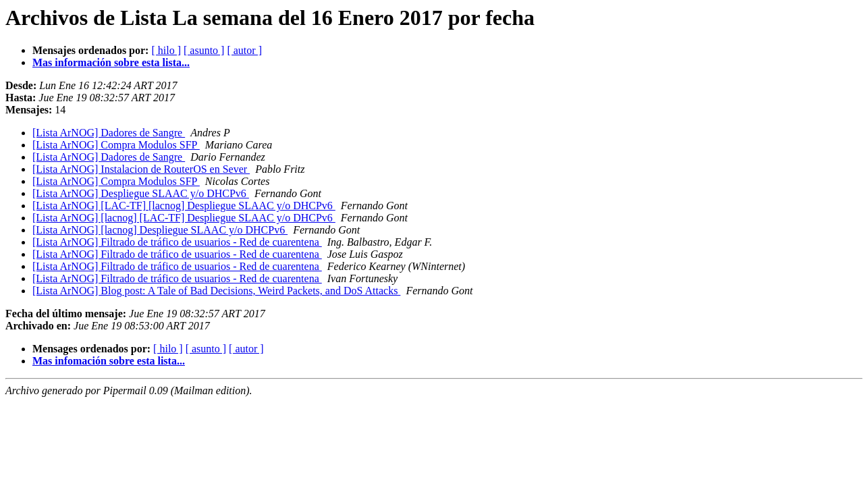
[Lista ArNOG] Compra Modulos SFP (116, 145)
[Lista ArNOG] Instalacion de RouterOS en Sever (141, 169)
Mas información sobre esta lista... (111, 62)
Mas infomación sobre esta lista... (109, 361)
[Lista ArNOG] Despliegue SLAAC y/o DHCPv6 (141, 193)
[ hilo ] (166, 50)
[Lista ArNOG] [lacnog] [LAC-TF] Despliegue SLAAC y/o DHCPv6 (184, 218)
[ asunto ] (204, 50)
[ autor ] (244, 50)
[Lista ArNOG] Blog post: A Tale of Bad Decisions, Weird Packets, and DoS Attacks (216, 291)
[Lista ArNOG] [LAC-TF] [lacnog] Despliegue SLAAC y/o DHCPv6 (184, 206)
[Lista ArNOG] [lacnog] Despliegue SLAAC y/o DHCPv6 (160, 230)
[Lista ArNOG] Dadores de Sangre (109, 133)
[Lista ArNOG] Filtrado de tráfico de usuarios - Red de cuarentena (177, 242)
